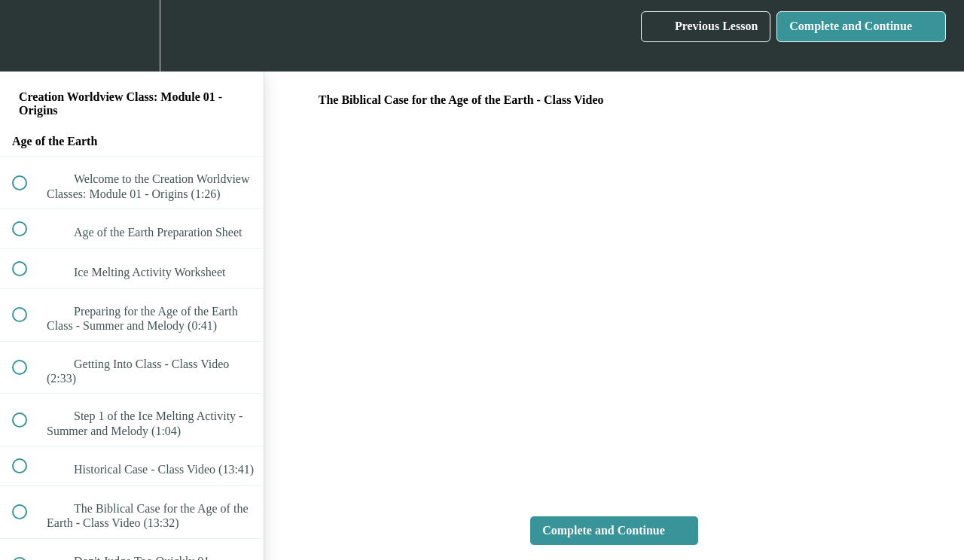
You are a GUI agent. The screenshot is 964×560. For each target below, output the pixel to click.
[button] (28, 36)
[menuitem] (132, 36)
